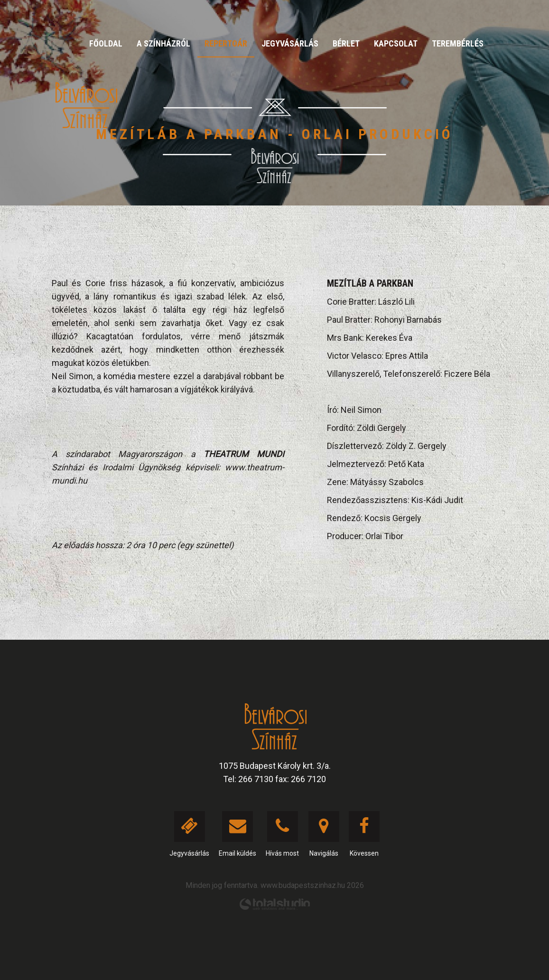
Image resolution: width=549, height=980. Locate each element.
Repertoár (226, 43)
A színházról (163, 43)
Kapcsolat (396, 43)
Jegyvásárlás (290, 43)
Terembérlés (458, 43)
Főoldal (106, 43)
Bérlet (346, 43)
